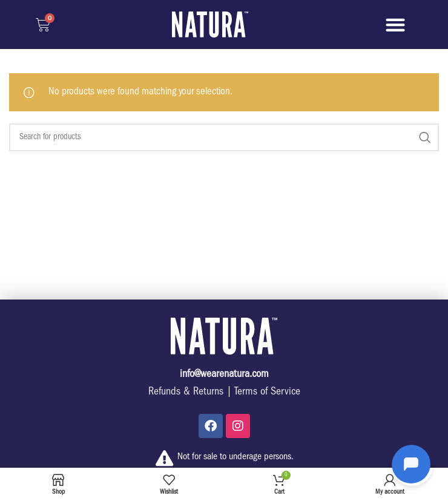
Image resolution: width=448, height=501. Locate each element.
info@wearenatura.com (224, 375)
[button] (395, 25)
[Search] (224, 137)
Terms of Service (267, 393)
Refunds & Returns (186, 393)
